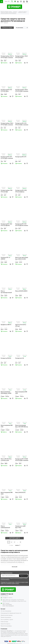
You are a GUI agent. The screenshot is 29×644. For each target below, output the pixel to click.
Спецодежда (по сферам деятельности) (11, 613)
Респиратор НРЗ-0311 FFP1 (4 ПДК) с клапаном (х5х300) (7, 158)
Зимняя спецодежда (6, 617)
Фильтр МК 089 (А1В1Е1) (21, 291)
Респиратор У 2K (20, 358)
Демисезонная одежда (7, 615)
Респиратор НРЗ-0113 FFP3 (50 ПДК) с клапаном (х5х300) (6, 91)
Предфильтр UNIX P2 (6, 325)
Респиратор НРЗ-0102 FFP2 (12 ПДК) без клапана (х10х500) (21, 191)
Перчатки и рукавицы (6, 626)
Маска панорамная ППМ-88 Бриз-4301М (6, 393)
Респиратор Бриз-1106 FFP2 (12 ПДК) (7, 191)
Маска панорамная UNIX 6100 (7, 426)
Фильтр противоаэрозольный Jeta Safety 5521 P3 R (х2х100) (6, 292)
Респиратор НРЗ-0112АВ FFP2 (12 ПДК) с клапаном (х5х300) (22, 460)
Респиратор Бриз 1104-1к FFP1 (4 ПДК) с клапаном (7, 57)
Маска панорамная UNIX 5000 (7, 493)
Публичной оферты (5, 579)
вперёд (18, 545)
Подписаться (23, 576)
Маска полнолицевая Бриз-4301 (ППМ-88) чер (22, 426)
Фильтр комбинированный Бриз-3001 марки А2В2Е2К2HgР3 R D (6, 527)
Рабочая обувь (4, 622)
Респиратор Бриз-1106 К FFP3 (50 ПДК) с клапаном (22, 57)
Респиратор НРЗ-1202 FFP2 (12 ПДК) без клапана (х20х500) (6, 225)
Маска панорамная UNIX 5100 (21, 393)
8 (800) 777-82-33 (7, 594)
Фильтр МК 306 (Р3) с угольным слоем (6, 460)
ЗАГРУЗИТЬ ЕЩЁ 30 (15, 538)
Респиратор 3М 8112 (6, 358)
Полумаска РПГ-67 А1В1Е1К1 (5, 258)
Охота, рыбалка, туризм (7, 620)
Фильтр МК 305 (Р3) (20, 493)
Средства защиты (5, 624)
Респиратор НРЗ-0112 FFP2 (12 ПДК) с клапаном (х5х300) (22, 124)
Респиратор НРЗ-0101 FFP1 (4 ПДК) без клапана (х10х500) (22, 225)
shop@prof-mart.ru (7, 598)
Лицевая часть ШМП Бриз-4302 (20, 527)
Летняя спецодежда (6, 611)
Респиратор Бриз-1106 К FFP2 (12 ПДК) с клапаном (22, 90)
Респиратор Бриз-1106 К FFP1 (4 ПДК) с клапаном (7, 124)
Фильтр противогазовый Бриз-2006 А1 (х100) (22, 258)
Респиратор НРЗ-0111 (21, 157)
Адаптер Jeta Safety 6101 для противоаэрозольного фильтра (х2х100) (21, 325)
